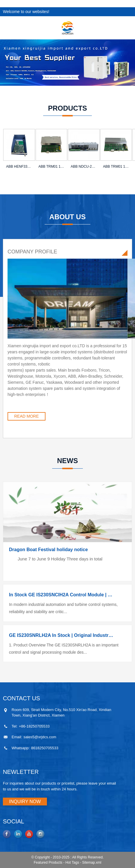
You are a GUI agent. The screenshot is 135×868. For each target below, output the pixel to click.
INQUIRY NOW (25, 802)
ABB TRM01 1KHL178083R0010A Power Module (116, 167)
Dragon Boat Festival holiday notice (48, 550)
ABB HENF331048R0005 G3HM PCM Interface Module (19, 167)
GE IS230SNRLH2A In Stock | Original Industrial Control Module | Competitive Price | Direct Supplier (62, 635)
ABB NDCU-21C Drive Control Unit (84, 167)
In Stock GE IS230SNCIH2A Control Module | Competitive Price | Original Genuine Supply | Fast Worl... (62, 595)
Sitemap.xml (92, 862)
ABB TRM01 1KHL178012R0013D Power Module (52, 167)
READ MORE (27, 416)
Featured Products (48, 862)
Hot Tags (72, 862)
